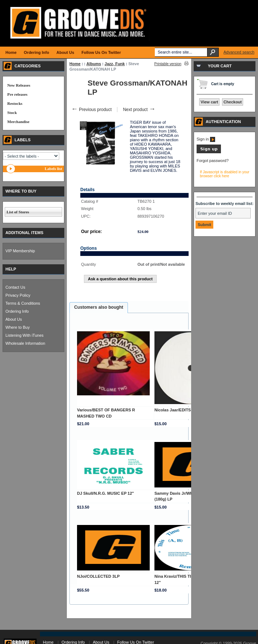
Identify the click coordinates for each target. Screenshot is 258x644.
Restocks (15, 103)
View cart (209, 102)
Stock (12, 112)
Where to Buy (18, 327)
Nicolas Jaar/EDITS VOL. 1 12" (183, 410)
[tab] (99, 308)
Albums (94, 64)
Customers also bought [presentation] (99, 307)
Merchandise (18, 122)
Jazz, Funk (115, 64)
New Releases (19, 85)
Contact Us (15, 287)
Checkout (233, 102)
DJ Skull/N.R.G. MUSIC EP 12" (106, 493)
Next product (139, 110)
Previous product (91, 110)
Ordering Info (17, 311)
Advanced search (239, 52)
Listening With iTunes (25, 335)
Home (75, 64)
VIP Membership (20, 251)
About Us (14, 319)
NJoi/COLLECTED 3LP (98, 576)
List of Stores (18, 212)
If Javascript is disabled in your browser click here (225, 174)
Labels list (53, 169)
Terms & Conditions (23, 303)
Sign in (206, 139)
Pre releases (17, 94)
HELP (11, 269)
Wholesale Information (25, 343)
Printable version (168, 64)
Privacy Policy (18, 295)
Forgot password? (213, 161)
